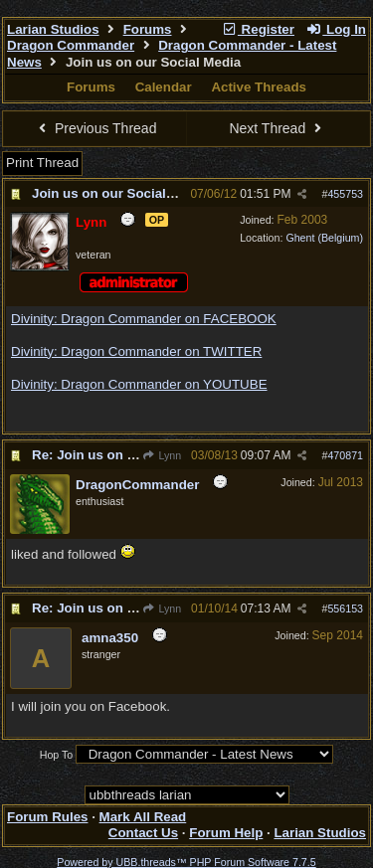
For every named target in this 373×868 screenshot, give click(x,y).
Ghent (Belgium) (324, 238)
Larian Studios (53, 29)
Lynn (162, 455)
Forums (148, 29)
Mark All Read (143, 817)
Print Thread (42, 163)
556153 (345, 608)
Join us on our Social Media (119, 193)
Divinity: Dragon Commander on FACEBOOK (144, 319)
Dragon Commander (71, 45)
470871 (345, 455)
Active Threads (259, 87)
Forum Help (226, 833)
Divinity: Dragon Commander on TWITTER (136, 351)
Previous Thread (95, 128)
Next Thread (278, 128)
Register (258, 29)
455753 (345, 194)
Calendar (164, 87)
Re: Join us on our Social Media (132, 455)
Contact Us (143, 833)
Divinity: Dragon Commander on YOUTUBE (139, 384)
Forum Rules (47, 817)
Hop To (57, 755)
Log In (336, 29)
